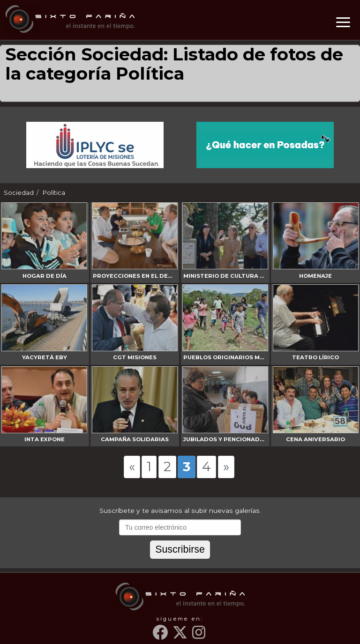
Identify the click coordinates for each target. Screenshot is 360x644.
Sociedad (19, 193)
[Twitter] (181, 636)
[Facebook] (162, 636)
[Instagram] (200, 636)
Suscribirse (180, 549)
